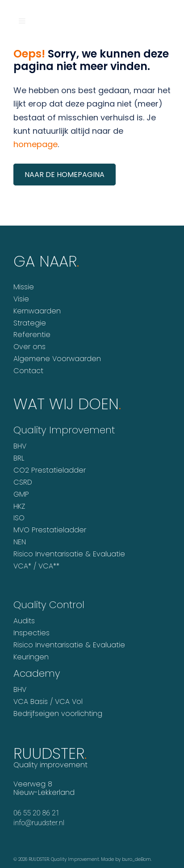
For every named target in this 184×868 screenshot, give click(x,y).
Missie (24, 287)
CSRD (23, 482)
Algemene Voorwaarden (57, 359)
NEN (20, 542)
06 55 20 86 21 (36, 813)
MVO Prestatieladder (50, 530)
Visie (21, 299)
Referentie (32, 335)
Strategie (30, 323)
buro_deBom (136, 859)
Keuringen (31, 657)
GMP (21, 494)
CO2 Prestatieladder (50, 470)
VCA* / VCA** (36, 566)
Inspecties (31, 633)
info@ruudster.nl (39, 823)
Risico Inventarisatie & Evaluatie (69, 554)
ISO (19, 518)
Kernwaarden (37, 311)
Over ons (29, 347)
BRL (19, 458)
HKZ (19, 506)
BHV (20, 446)
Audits (24, 621)
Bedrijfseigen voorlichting (58, 714)
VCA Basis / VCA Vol (48, 701)
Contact (28, 371)
